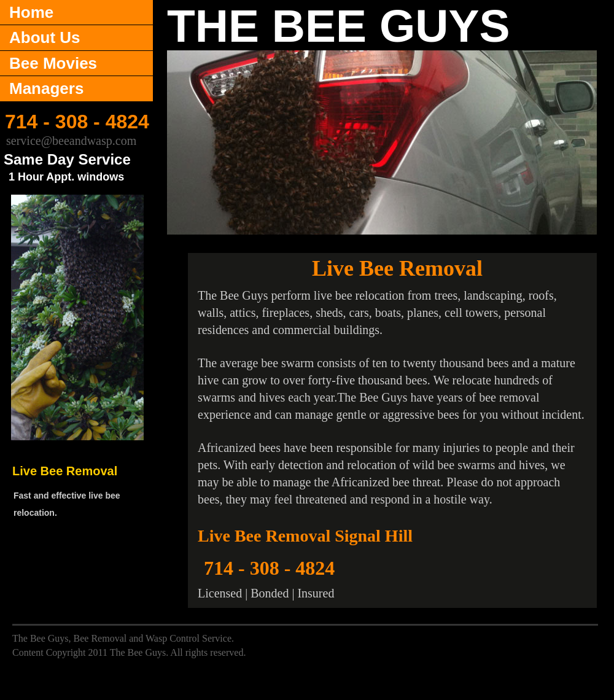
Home (31, 12)
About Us (45, 37)
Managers (46, 88)
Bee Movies (53, 63)
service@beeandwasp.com (71, 141)
